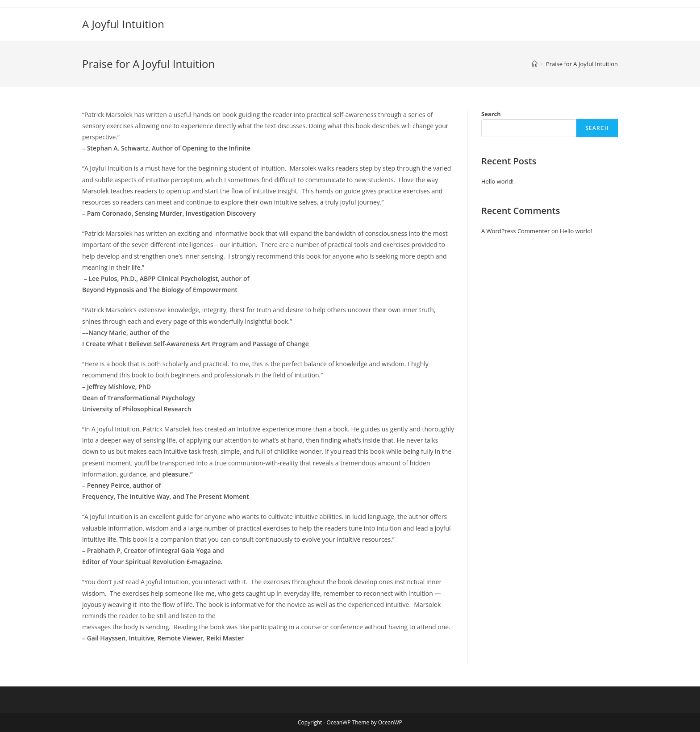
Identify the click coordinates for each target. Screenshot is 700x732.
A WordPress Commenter (516, 231)
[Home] (535, 64)
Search (491, 114)
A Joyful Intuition (123, 24)
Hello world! (498, 181)
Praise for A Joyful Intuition (582, 64)
